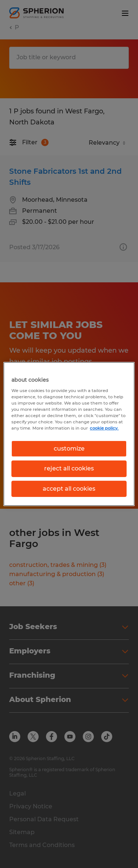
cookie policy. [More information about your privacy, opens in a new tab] (104, 428)
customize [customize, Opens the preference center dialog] (69, 449)
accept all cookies (69, 489)
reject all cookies (69, 468)
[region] (69, 434)
